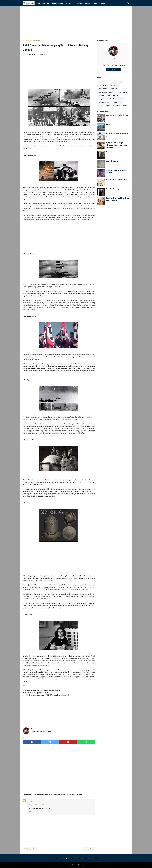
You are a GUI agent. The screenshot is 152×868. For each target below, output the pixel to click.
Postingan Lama (89, 849)
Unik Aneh (78, 3)
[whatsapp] (86, 742)
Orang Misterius (103, 99)
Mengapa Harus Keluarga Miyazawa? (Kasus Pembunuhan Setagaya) (117, 145)
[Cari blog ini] (128, 3)
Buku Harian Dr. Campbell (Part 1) (117, 180)
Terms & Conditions (92, 858)
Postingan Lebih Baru (30, 849)
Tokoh (87, 3)
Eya (113, 59)
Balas (30, 812)
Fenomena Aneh (103, 85)
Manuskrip (101, 95)
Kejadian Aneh (44, 3)
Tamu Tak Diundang (112, 189)
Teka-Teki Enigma (112, 161)
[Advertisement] (76, 23)
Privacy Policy (74, 858)
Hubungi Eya (66, 858)
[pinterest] (68, 742)
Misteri (69, 3)
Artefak (108, 82)
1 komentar (41, 55)
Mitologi (116, 95)
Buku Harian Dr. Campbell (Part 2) (117, 115)
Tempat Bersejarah (100, 3)
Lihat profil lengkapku (113, 69)
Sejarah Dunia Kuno (104, 102)
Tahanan (109, 152)
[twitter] (50, 742)
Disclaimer (83, 858)
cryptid (125, 106)
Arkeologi (101, 82)
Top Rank (107, 106)
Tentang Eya (58, 858)
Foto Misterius (114, 85)
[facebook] (32, 742)
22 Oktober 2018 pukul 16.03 (37, 805)
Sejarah (112, 99)
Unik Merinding (116, 106)
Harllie (31, 802)
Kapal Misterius (103, 89)
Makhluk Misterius (122, 92)
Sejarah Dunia (57, 3)
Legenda (112, 92)
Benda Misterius (117, 82)
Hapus (34, 812)
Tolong (108, 124)
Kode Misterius (103, 92)
